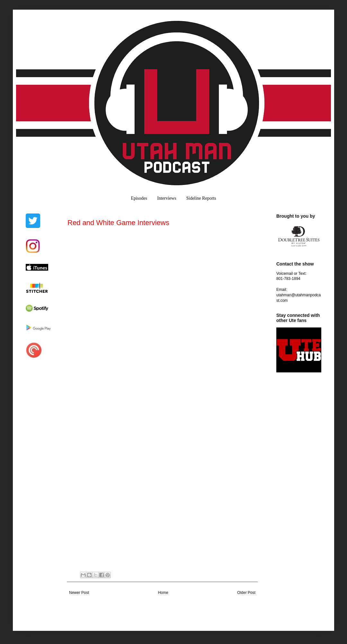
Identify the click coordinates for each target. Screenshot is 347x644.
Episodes (139, 198)
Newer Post (79, 593)
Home (163, 593)
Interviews (167, 198)
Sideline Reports (201, 198)
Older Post (246, 593)
